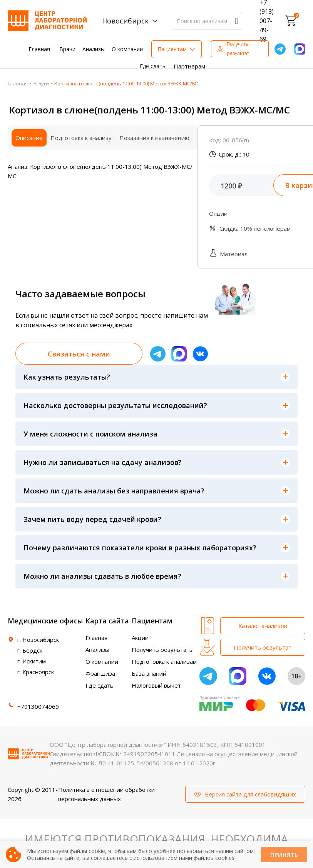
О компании (127, 49)
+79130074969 (38, 706)
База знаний (149, 673)
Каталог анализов (263, 626)
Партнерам (189, 66)
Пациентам (172, 49)
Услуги (41, 83)
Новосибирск (125, 21)
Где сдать (153, 66)
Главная (39, 49)
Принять (284, 855)
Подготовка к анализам (164, 661)
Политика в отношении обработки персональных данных (106, 794)
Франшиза (100, 673)
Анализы (94, 49)
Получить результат (238, 49)
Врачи (67, 49)
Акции (140, 638)
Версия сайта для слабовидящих (250, 794)
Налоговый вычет (156, 685)
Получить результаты (163, 650)
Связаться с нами (79, 354)
